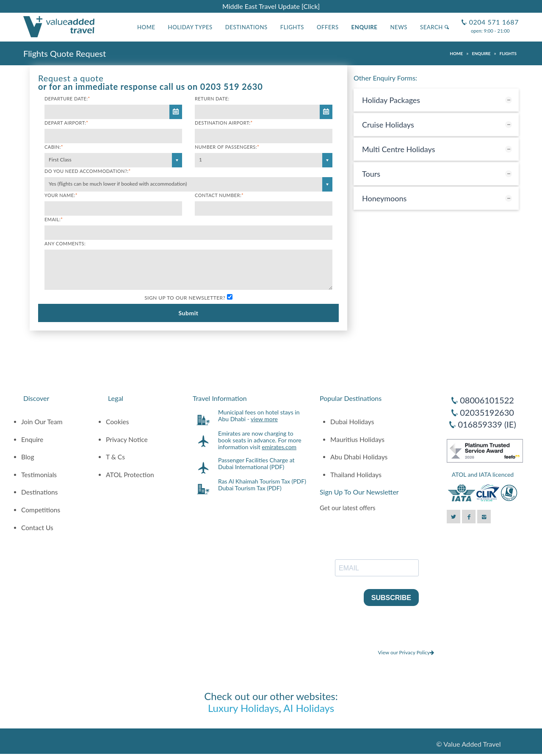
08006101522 (487, 400)
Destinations (246, 27)
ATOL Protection (130, 475)
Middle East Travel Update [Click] (271, 6)
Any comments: (65, 243)
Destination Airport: (224, 123)
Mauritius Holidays (357, 439)
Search (434, 27)
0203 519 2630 (232, 86)
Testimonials (39, 475)
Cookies (118, 422)
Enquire (365, 27)
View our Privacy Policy (406, 652)
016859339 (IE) (487, 424)
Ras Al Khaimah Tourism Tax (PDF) (262, 481)
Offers (328, 27)
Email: (54, 219)
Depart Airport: (66, 123)
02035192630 (487, 412)
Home (146, 27)
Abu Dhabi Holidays (359, 457)
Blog (28, 457)
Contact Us (37, 528)
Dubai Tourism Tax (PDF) (250, 488)
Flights (292, 27)
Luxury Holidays (243, 708)
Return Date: (212, 99)
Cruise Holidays (388, 125)
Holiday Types (190, 27)
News (399, 27)
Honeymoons (384, 198)
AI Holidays (309, 708)
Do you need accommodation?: (88, 171)
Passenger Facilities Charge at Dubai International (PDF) (256, 463)
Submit (188, 313)
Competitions (41, 510)
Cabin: (54, 147)
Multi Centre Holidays (399, 149)
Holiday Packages (391, 100)
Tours (371, 174)
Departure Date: (67, 99)
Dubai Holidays (352, 422)
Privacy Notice (127, 439)
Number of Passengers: (227, 147)
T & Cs (115, 457)
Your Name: (61, 195)
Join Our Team (42, 422)
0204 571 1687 (493, 18)
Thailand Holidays (356, 475)
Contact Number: (219, 195)
